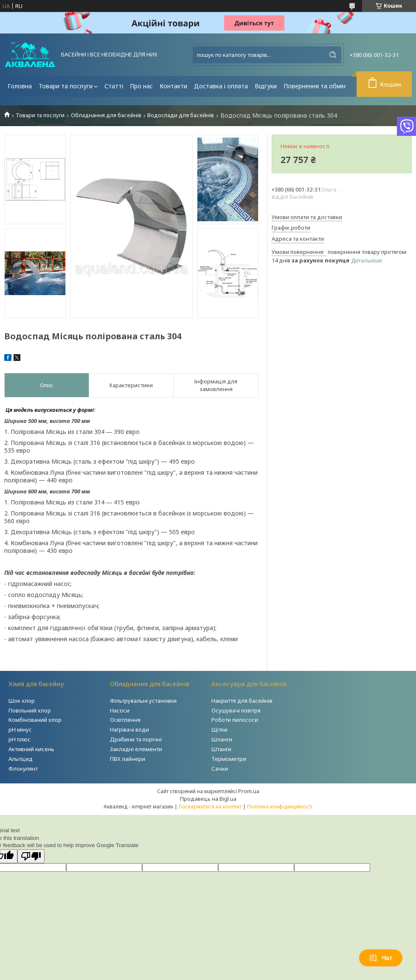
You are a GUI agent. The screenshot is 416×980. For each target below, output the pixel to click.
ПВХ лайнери (128, 759)
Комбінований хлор (35, 720)
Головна (20, 86)
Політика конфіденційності (280, 807)
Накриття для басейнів (242, 701)
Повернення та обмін (315, 86)
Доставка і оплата (221, 86)
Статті (114, 86)
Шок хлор (22, 701)
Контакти (173, 86)
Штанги (221, 749)
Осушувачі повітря (236, 710)
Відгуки (266, 86)
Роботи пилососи (235, 720)
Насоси (120, 710)
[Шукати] (333, 55)
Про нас (141, 86)
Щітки (219, 729)
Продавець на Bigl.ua (208, 799)
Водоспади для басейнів (181, 115)
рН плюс (20, 739)
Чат (381, 958)
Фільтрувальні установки (143, 701)
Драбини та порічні (136, 739)
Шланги (222, 739)
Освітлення (125, 720)
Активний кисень (31, 749)
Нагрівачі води (129, 729)
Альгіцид (21, 759)
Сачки (220, 769)
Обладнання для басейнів (106, 115)
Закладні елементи (136, 749)
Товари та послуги (66, 86)
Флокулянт (23, 769)
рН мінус (20, 729)
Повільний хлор (30, 710)
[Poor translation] (31, 856)
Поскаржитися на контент (210, 807)
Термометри (229, 759)
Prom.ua (249, 791)
